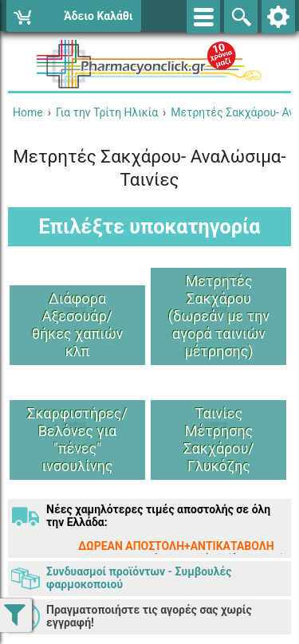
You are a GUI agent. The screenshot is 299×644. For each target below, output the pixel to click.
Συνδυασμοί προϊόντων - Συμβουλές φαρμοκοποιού (139, 578)
